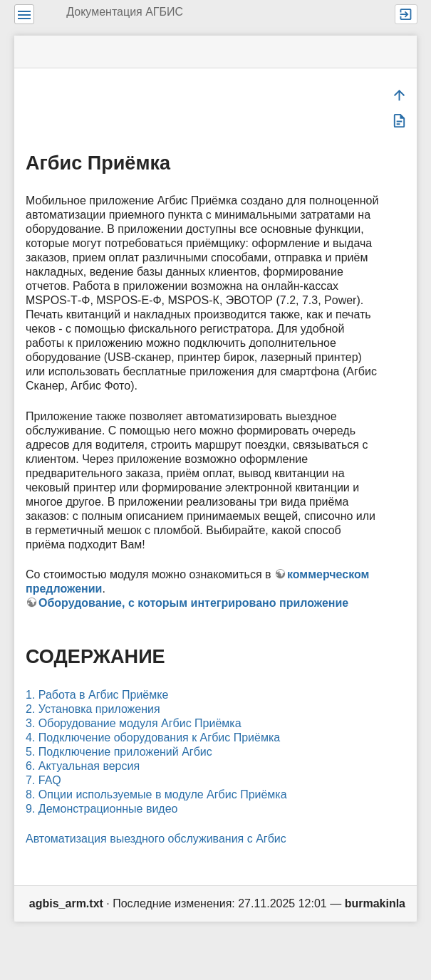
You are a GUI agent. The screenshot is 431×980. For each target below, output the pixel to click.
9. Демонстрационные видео (102, 809)
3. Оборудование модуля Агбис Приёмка (134, 723)
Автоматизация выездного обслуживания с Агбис (156, 839)
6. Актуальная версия (83, 766)
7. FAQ (43, 780)
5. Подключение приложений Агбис (119, 752)
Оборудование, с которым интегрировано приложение (193, 603)
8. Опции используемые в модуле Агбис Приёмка (156, 794)
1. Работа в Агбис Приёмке (97, 695)
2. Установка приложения (93, 709)
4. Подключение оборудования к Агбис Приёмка (153, 737)
